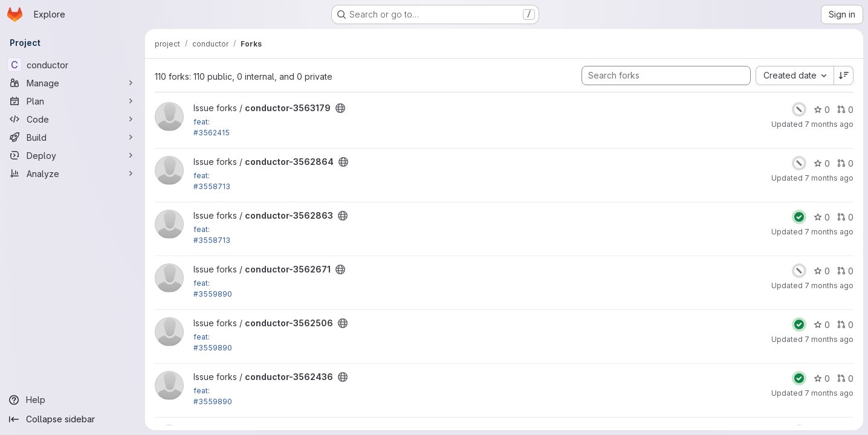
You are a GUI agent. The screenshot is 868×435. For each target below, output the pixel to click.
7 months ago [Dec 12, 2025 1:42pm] (829, 178)
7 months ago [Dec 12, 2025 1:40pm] (829, 232)
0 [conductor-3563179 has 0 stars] (822, 110)
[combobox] (795, 76)
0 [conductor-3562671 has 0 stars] (822, 271)
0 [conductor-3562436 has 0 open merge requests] (845, 379)
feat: (202, 122)
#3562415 (212, 133)
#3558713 (212, 186)
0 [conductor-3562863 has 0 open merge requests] (845, 217)
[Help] (73, 400)
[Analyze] (73, 173)
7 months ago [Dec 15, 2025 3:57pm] (829, 124)
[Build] (73, 137)
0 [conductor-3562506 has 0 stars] (822, 325)
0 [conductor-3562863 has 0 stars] (822, 217)
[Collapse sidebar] (73, 419)
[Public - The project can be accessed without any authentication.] (340, 108)
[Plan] (73, 101)
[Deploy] (73, 155)
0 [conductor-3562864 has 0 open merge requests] (845, 163)
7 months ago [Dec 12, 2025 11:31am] (829, 339)
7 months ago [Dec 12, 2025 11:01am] (829, 393)
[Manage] (73, 83)
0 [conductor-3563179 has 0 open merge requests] (845, 110)
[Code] (73, 119)
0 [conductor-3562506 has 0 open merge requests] (845, 325)
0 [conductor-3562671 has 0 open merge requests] (845, 271)
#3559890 (213, 294)
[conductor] (73, 65)
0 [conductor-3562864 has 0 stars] (822, 163)
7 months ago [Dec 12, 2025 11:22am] (829, 285)
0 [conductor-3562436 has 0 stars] (822, 379)
